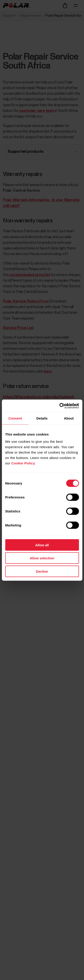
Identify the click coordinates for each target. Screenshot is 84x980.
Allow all (42, 545)
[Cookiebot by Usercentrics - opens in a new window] (60, 406)
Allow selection (42, 558)
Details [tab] (42, 418)
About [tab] (69, 418)
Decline (42, 571)
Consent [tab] (15, 418)
